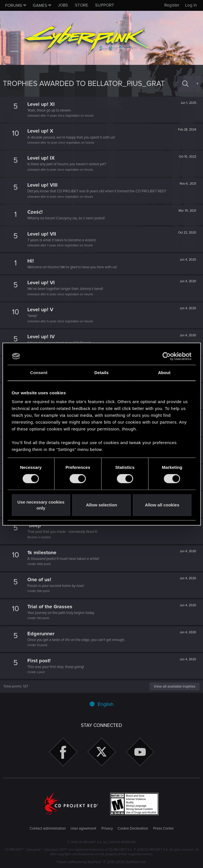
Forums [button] (14, 5)
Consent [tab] (39, 373)
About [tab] (164, 373)
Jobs (63, 5)
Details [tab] (102, 373)
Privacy (107, 828)
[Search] (185, 84)
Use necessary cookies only (41, 505)
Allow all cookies (162, 505)
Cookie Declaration (133, 828)
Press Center (163, 828)
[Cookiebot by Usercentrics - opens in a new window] (166, 356)
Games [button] (40, 5)
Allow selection (101, 505)
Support (105, 5)
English (102, 704)
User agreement (83, 828)
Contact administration (48, 828)
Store (82, 5)
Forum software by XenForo (101, 862)
